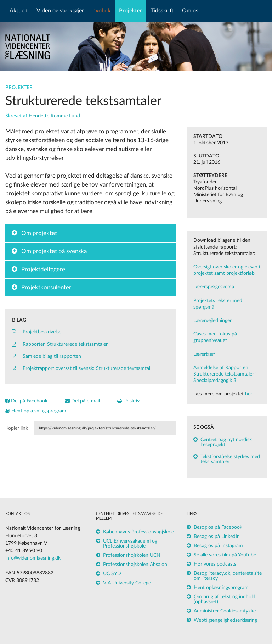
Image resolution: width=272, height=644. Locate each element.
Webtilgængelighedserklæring (225, 620)
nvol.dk (101, 11)
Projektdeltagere (43, 269)
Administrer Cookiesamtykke (225, 611)
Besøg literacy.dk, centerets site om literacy (228, 576)
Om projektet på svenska (54, 251)
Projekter (131, 11)
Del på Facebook (26, 401)
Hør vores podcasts (215, 564)
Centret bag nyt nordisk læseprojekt (226, 442)
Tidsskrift (162, 11)
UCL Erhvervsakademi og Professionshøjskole (130, 544)
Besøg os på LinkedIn (217, 537)
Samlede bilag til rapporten (47, 356)
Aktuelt (19, 11)
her (249, 394)
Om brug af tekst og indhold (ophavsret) (225, 599)
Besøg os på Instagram (218, 546)
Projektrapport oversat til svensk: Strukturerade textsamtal (81, 368)
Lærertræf (204, 354)
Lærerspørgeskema (214, 287)
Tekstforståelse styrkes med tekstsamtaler (230, 459)
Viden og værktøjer (60, 11)
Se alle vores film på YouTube (225, 555)
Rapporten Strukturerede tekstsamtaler (60, 344)
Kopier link (17, 428)
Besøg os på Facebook (218, 527)
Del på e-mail (82, 401)
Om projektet (39, 233)
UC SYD (112, 574)
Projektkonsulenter (46, 287)
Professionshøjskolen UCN (132, 555)
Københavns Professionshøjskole (138, 532)
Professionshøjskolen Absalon (135, 565)
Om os (190, 11)
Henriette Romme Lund (54, 116)
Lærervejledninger (212, 321)
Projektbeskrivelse (37, 332)
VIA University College (127, 583)
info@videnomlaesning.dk (33, 558)
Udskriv (128, 401)
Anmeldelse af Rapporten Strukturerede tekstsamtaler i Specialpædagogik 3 (225, 374)
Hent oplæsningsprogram (36, 411)
